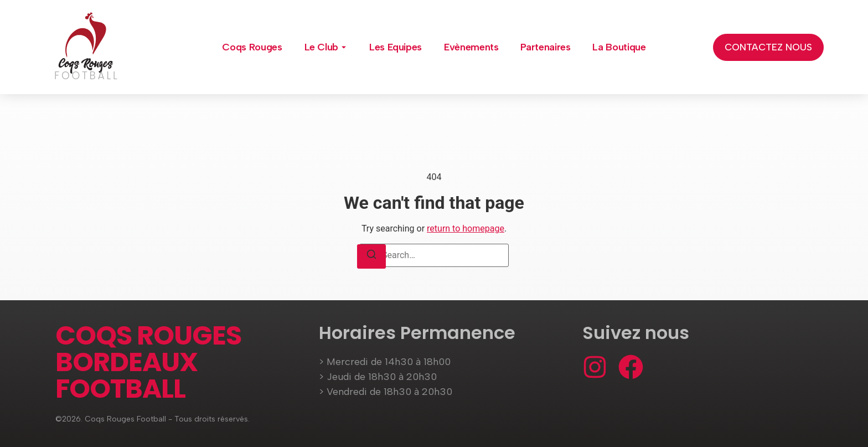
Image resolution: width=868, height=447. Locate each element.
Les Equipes (396, 47)
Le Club (321, 47)
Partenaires (545, 47)
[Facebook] (631, 367)
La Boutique (619, 47)
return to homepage (466, 228)
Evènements (471, 47)
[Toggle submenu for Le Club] (343, 47)
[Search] (371, 256)
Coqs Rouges (252, 47)
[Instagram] (595, 367)
